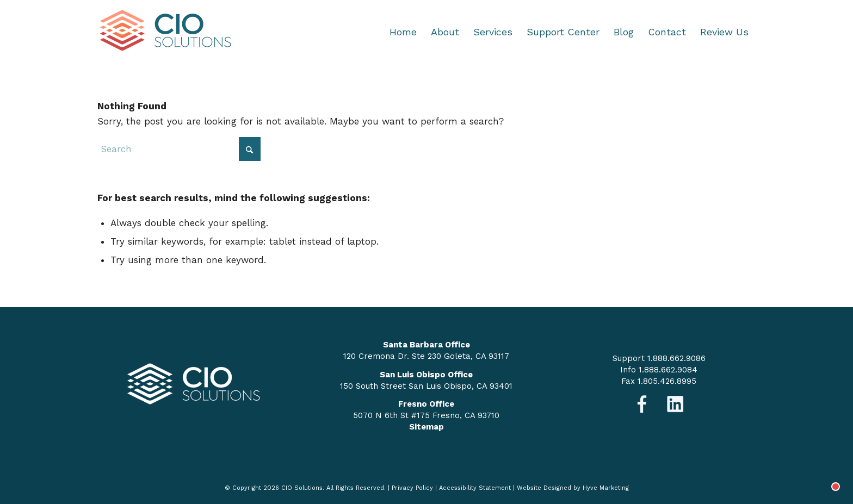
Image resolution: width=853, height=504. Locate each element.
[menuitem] (403, 32)
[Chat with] (823, 474)
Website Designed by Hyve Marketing (573, 488)
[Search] (179, 149)
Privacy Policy (412, 488)
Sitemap (426, 427)
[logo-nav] (165, 32)
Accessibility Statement (475, 488)
